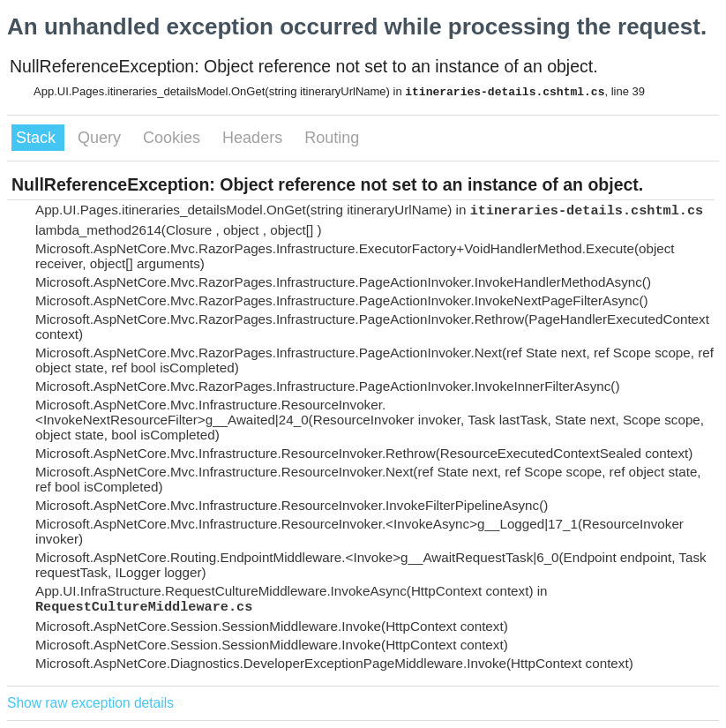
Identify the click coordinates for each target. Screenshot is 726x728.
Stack (38, 138)
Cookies (174, 138)
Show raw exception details (90, 703)
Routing (332, 138)
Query (101, 138)
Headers (254, 138)
